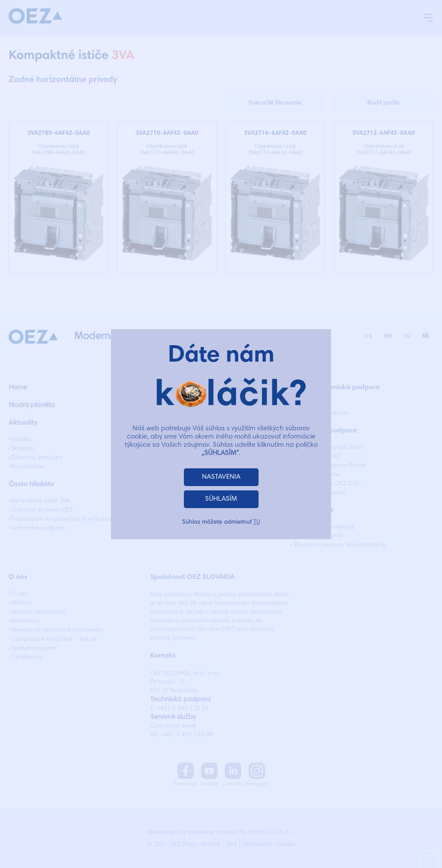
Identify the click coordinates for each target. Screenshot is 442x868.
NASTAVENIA (221, 477)
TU (257, 522)
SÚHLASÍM (221, 499)
